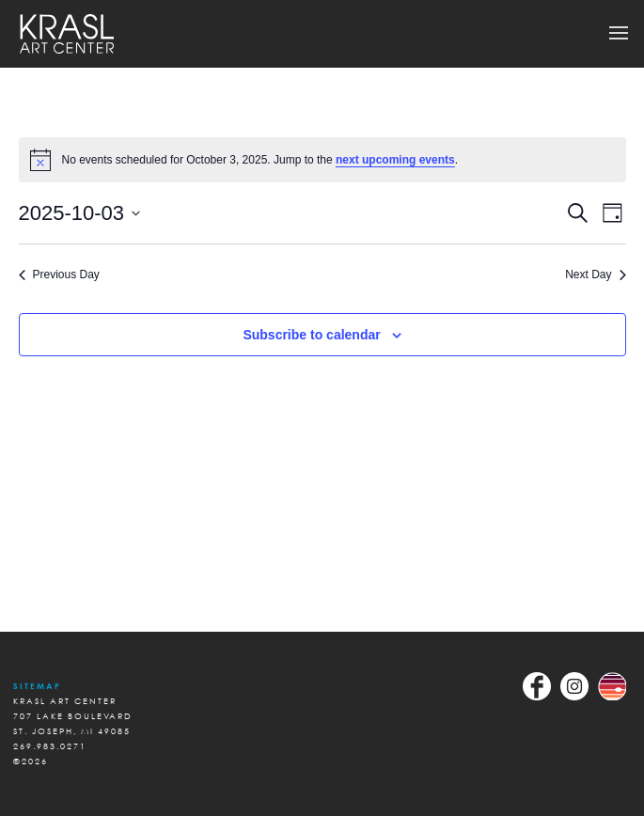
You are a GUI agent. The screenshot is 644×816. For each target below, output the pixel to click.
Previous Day (59, 275)
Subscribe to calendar (311, 335)
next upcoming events (395, 160)
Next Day (595, 275)
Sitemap (37, 686)
